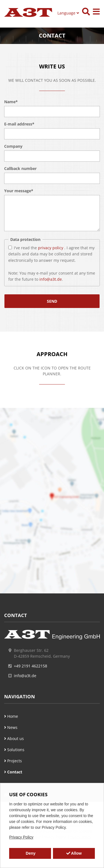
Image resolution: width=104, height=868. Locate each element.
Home (11, 716)
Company (13, 146)
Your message (19, 191)
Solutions (14, 750)
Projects (13, 761)
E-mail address (19, 124)
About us (14, 738)
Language (68, 13)
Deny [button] (30, 853)
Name (11, 102)
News (11, 727)
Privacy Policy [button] (21, 837)
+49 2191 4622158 (31, 666)
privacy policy (51, 247)
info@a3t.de (51, 279)
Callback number (20, 168)
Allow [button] (74, 853)
